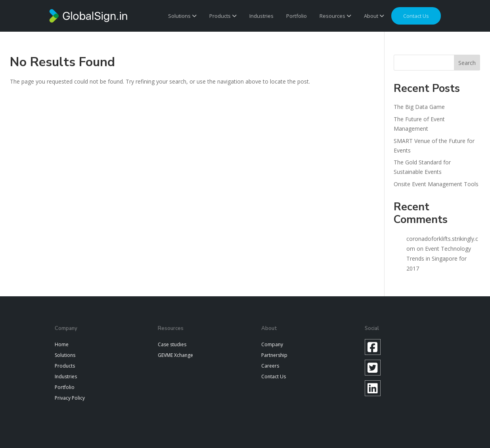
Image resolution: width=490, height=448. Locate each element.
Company (272, 344)
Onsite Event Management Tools (436, 184)
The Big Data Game (419, 107)
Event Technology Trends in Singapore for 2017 (439, 258)
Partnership (274, 355)
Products (223, 16)
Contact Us (274, 377)
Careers (270, 366)
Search (467, 63)
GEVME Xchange (175, 355)
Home (62, 344)
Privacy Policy (70, 398)
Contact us (416, 16)
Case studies (172, 344)
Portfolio (297, 16)
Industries (261, 16)
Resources (335, 16)
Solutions (182, 16)
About (374, 16)
